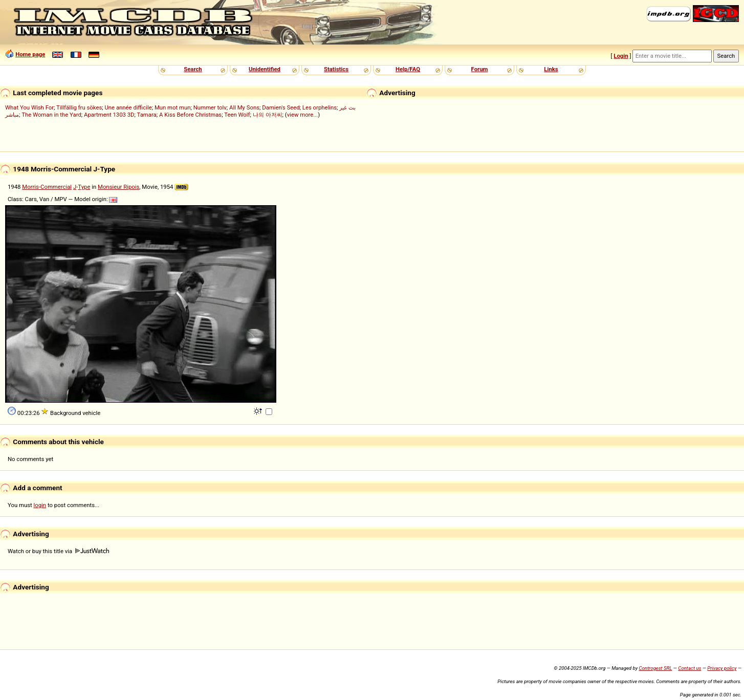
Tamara (147, 115)
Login (621, 56)
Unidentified (265, 69)
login (40, 505)
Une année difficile (128, 107)
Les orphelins (320, 107)
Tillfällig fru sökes (79, 107)
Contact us (690, 668)
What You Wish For (29, 107)
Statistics (336, 69)
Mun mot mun (173, 107)
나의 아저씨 (268, 115)
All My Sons (244, 107)
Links (551, 69)
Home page (30, 54)
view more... (303, 115)
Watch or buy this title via (58, 551)
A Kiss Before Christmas (190, 115)
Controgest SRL (655, 668)
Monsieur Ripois (118, 187)
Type (84, 187)
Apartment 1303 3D (109, 115)
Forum (480, 69)
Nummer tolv (210, 107)
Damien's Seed (281, 107)
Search (193, 69)
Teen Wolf (237, 115)
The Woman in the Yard (51, 115)
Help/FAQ (408, 69)
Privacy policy (722, 668)
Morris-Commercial (47, 187)
